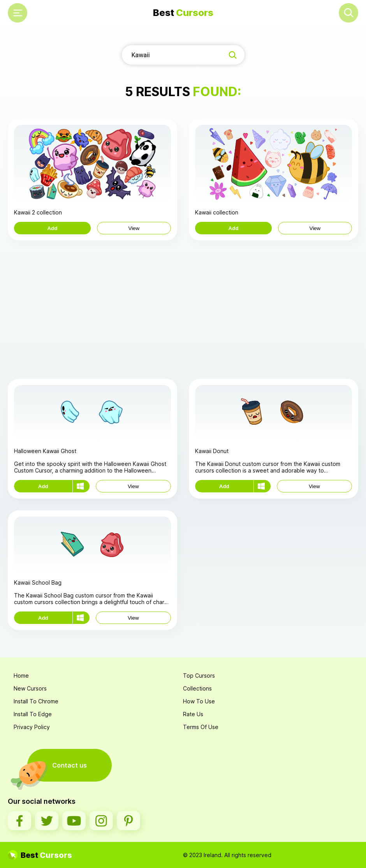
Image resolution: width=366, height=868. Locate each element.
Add (52, 228)
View (134, 228)
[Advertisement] (183, 309)
